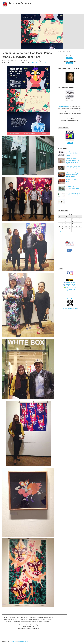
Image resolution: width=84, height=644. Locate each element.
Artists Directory (52, 11)
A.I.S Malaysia (13, 641)
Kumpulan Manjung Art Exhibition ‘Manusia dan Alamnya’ (72, 154)
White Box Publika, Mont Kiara (41, 63)
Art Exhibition (75, 11)
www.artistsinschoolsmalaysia (68, 304)
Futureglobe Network (23, 641)
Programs (41, 11)
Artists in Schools (20, 3)
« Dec (60, 231)
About (33, 11)
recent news (63, 148)
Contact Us (64, 11)
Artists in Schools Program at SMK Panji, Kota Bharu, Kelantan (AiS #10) (73, 175)
